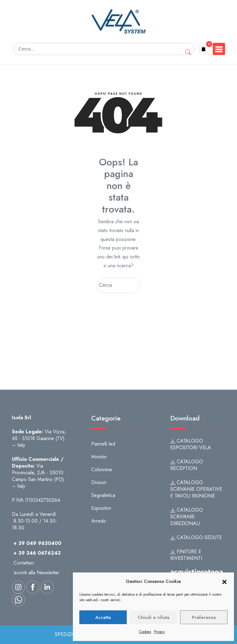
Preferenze (204, 617)
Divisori (99, 482)
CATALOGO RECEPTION (187, 465)
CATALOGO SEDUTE (196, 537)
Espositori (101, 508)
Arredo (99, 521)
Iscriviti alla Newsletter (36, 573)
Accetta (103, 617)
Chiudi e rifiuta (154, 617)
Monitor (99, 457)
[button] (224, 582)
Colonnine (102, 470)
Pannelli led (103, 444)
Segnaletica (103, 495)
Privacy (159, 632)
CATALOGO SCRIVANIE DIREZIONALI (187, 517)
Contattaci (24, 563)
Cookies (145, 632)
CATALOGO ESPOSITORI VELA (191, 444)
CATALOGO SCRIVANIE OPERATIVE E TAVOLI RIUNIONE (196, 489)
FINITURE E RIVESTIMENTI (186, 555)
